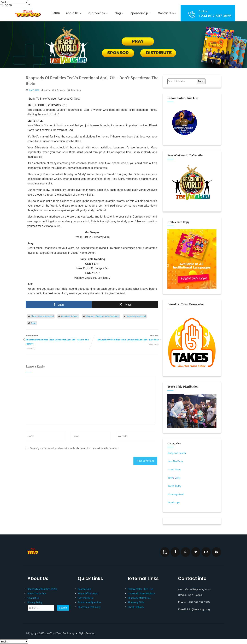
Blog (119, 13)
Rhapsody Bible (136, 602)
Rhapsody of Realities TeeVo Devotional (102, 316)
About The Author (37, 593)
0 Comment (61, 90)
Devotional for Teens (70, 316)
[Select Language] (14, 2)
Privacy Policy (35, 602)
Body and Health (177, 453)
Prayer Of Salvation (88, 593)
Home (56, 13)
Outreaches (98, 13)
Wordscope (174, 502)
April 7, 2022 (34, 90)
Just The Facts (176, 461)
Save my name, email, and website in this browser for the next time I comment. (75, 449)
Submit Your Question (89, 602)
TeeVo (34, 323)
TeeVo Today (175, 486)
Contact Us (168, 13)
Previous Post (59, 340)
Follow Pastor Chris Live (140, 589)
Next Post (126, 340)
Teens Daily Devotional (136, 316)
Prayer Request (86, 598)
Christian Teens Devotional (42, 316)
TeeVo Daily (77, 90)
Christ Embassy (136, 607)
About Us (74, 13)
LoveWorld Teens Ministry (141, 593)
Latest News (175, 469)
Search (201, 81)
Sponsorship (141, 13)
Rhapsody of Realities (139, 598)
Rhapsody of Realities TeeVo (42, 589)
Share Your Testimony (89, 607)
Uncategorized (176, 494)
